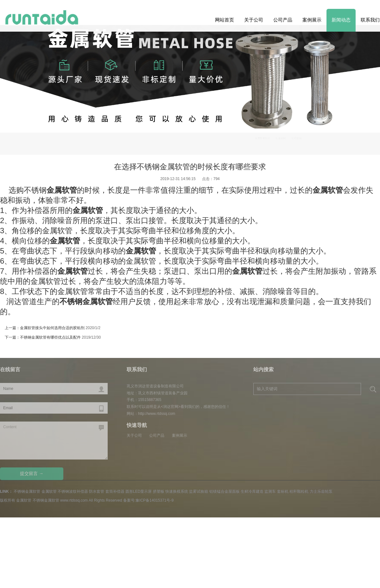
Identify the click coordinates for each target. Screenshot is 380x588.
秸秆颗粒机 (299, 491)
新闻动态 (341, 20)
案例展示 (312, 20)
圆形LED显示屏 (139, 491)
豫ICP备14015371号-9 (155, 500)
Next (15, 112)
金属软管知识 (301, 141)
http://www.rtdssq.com (157, 414)
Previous (365, 112)
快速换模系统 (177, 491)
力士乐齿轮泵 (321, 491)
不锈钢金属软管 (27, 491)
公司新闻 (353, 141)
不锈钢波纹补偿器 (73, 491)
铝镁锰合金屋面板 (225, 491)
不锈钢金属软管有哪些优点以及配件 (50, 337)
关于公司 (254, 20)
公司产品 (283, 20)
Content (54, 441)
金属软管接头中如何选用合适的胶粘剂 (52, 328)
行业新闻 (329, 141)
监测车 (270, 491)
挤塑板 (159, 491)
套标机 (283, 491)
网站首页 (225, 20)
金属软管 (49, 491)
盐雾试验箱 (199, 491)
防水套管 (97, 491)
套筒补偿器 (115, 491)
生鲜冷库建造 (252, 491)
